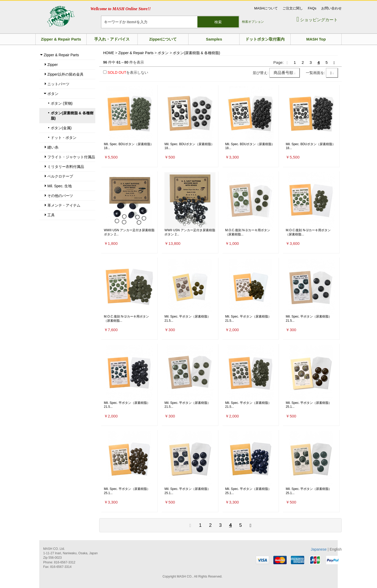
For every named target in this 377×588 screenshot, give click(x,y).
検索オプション (253, 22)
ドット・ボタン (64, 138)
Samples (214, 39)
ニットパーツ (58, 84)
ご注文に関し (293, 8)
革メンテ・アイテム (64, 205)
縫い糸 (53, 147)
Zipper (53, 65)
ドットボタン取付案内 (265, 39)
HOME (109, 53)
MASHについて (266, 8)
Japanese (319, 549)
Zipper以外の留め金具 (65, 74)
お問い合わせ (331, 8)
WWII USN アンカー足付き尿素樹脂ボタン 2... (129, 232)
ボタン (53, 94)
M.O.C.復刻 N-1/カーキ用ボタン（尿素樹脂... (248, 232)
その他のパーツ (60, 196)
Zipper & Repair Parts (61, 39)
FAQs (312, 8)
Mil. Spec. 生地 (60, 186)
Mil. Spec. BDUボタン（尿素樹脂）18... (129, 146)
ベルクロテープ (60, 176)
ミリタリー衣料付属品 (66, 167)
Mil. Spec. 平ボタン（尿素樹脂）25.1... (309, 405)
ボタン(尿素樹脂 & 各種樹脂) (72, 116)
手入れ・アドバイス (112, 39)
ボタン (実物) (62, 103)
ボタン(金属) (61, 128)
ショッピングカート (317, 20)
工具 (51, 215)
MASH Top (316, 39)
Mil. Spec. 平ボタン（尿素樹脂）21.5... (187, 319)
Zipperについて (163, 39)
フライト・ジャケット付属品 (71, 157)
